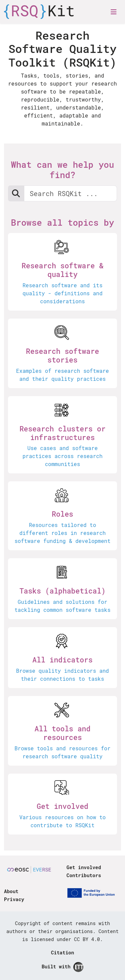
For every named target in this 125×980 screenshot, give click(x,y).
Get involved (84, 867)
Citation (62, 953)
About (11, 891)
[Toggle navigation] (114, 12)
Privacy (14, 899)
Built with (62, 967)
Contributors (84, 875)
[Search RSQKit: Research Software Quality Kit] (70, 193)
